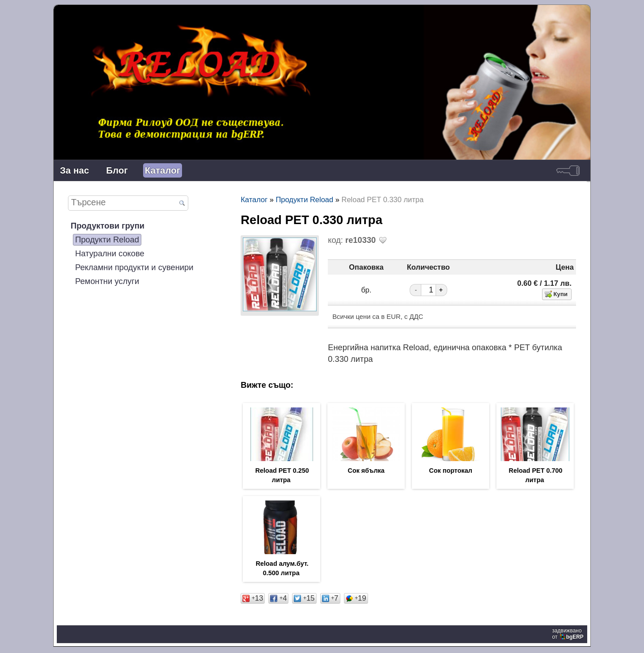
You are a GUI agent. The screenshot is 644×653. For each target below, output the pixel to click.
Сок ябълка (366, 471)
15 (304, 600)
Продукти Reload (107, 240)
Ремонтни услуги (107, 281)
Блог (117, 170)
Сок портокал (450, 471)
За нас (74, 170)
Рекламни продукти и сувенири (134, 267)
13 (253, 600)
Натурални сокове (110, 253)
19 (356, 600)
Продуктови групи (108, 226)
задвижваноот (569, 636)
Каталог (163, 170)
